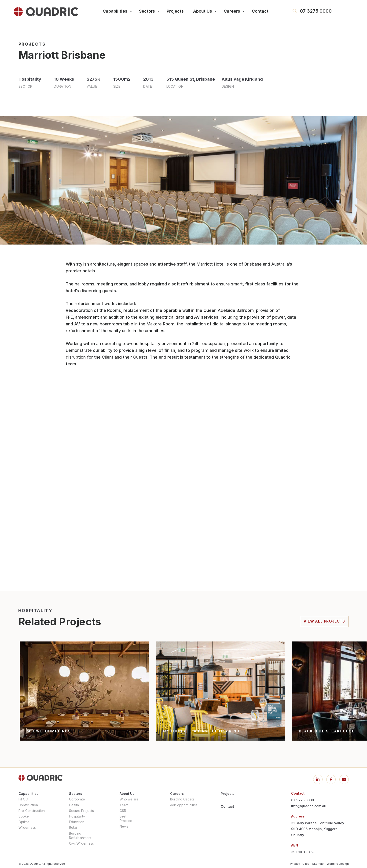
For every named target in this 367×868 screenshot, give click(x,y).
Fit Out (23, 799)
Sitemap (318, 864)
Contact (227, 806)
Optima (24, 822)
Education (77, 822)
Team (124, 805)
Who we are (129, 799)
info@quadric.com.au (309, 806)
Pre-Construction (32, 811)
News (124, 826)
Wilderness (27, 827)
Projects (228, 794)
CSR (123, 811)
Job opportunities (184, 805)
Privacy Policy (300, 864)
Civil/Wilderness (81, 843)
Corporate (77, 799)
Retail (73, 827)
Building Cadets (182, 799)
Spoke (24, 816)
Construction (28, 805)
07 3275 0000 (316, 11)
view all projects (324, 621)
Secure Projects (81, 811)
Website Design (338, 864)
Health (74, 805)
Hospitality (77, 816)
